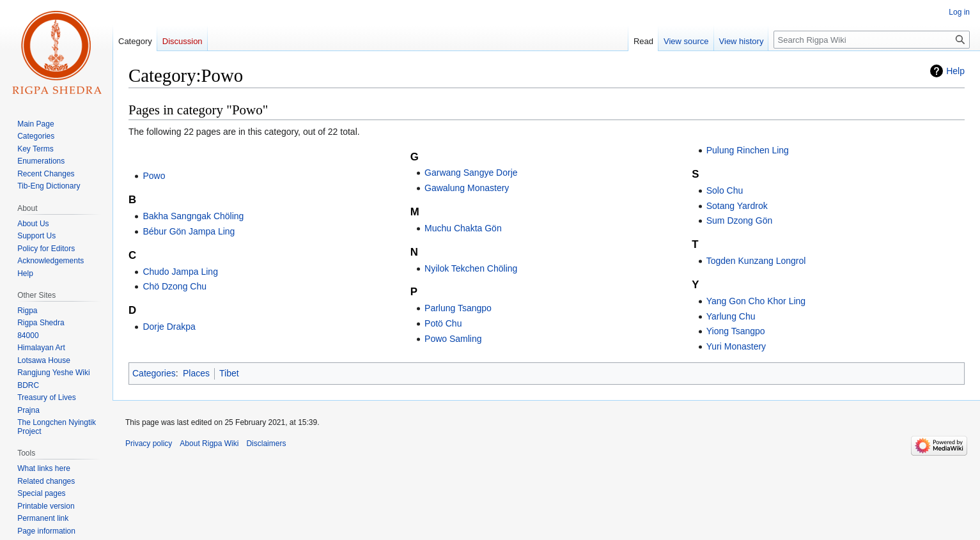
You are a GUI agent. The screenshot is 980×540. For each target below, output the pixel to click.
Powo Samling (453, 339)
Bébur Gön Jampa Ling (189, 231)
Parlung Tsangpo (458, 308)
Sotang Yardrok (737, 206)
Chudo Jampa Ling (180, 272)
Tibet (229, 373)
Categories (154, 373)
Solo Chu (725, 190)
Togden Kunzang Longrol (756, 261)
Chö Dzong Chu (175, 286)
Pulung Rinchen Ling (748, 150)
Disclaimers (266, 444)
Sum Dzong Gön (740, 220)
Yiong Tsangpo (736, 331)
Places (196, 373)
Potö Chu (443, 323)
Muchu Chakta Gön (463, 228)
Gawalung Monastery (467, 188)
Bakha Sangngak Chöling (193, 216)
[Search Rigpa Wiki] (872, 40)
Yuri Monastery (736, 346)
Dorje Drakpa (169, 327)
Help (955, 71)
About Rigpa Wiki (209, 444)
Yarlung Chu (731, 316)
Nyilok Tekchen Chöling (471, 268)
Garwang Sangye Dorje (471, 173)
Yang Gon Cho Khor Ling (756, 301)
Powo (154, 176)
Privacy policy (149, 444)
